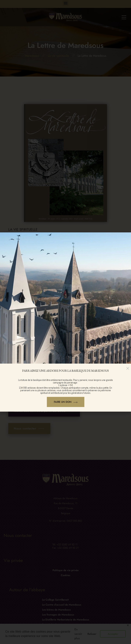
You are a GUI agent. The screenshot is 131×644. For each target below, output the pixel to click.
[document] (65, 322)
